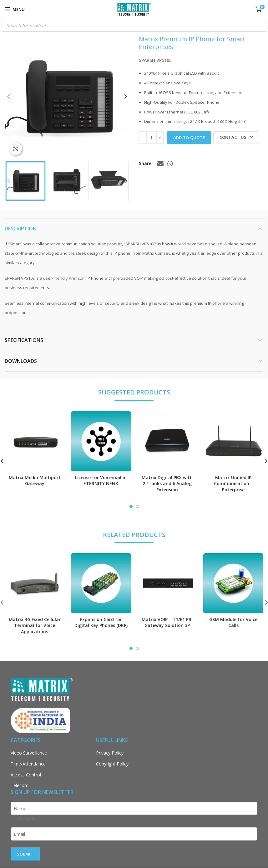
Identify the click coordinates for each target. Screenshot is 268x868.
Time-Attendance (28, 764)
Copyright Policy (112, 764)
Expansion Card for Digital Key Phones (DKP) (101, 622)
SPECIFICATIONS (24, 340)
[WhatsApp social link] (170, 163)
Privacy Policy (110, 753)
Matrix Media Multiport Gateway (35, 481)
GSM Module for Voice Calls (233, 622)
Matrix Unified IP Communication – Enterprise (233, 484)
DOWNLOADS (21, 361)
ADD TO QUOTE (189, 138)
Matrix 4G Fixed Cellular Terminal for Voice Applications (35, 625)
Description (21, 228)
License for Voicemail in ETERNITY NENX (101, 481)
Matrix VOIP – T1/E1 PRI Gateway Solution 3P (167, 622)
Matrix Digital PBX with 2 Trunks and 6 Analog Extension (167, 484)
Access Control (26, 775)
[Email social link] (160, 163)
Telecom (20, 785)
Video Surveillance (29, 753)
